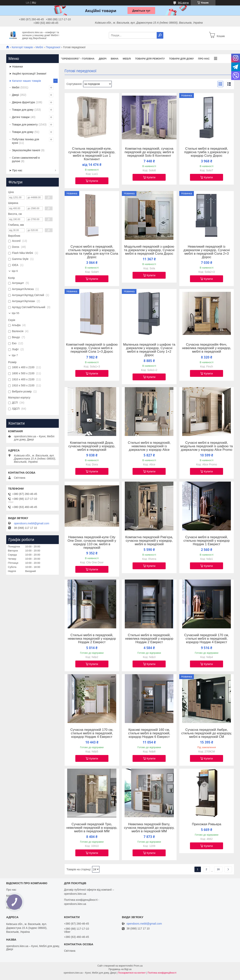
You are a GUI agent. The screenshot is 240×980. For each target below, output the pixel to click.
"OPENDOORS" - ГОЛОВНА (78, 59)
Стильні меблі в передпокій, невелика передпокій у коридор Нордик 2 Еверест (92, 639)
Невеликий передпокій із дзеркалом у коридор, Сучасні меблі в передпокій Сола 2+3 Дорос (207, 252)
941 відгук (183, 3)
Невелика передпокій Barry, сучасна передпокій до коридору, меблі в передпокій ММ (149, 828)
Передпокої (53, 47)
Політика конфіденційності (162, 973)
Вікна (115, 59)
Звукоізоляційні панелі (26, 150)
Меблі (39, 47)
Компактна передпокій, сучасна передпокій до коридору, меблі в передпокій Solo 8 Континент (149, 152)
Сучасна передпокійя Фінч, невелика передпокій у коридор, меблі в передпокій (207, 348)
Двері (103, 59)
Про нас (204, 59)
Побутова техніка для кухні (26, 141)
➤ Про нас (16, 170)
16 (218, 869)
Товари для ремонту (150, 59)
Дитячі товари (21, 117)
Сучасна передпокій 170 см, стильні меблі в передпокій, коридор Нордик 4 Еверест (92, 733)
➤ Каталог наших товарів (25, 81)
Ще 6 (15, 271)
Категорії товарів (22, 47)
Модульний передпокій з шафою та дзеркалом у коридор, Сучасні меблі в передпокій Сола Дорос (149, 250)
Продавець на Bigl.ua (120, 969)
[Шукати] (160, 35)
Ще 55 (16, 313)
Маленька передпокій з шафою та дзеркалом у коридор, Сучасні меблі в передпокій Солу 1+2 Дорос (149, 350)
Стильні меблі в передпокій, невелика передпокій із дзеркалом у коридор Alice (149, 446)
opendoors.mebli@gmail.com (32, 523)
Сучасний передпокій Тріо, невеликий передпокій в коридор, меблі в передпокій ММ (92, 828)
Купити (94, 181)
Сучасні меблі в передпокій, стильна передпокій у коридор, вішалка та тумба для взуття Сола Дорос (92, 252)
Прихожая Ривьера (207, 824)
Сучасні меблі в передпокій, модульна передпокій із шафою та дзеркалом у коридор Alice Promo (207, 446)
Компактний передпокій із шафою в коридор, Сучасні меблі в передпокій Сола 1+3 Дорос (92, 348)
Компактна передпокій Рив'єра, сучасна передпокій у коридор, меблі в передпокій (149, 541)
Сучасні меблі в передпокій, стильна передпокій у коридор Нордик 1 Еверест (206, 541)
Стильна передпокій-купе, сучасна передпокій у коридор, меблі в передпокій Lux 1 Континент (92, 154)
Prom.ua (138, 966)
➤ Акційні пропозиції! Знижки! (28, 74)
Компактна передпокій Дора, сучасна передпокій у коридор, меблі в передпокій (92, 446)
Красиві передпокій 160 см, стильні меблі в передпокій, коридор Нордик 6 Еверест (149, 733)
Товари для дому (181, 59)
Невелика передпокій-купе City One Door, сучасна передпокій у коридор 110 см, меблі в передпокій (92, 542)
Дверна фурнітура (24, 102)
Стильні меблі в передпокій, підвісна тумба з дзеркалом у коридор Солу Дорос (207, 152)
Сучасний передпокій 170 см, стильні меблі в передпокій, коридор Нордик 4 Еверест (207, 639)
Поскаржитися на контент (132, 973)
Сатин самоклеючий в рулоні (26, 159)
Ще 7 (15, 355)
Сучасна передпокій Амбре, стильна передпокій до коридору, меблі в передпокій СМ (207, 733)
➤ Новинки (16, 67)
